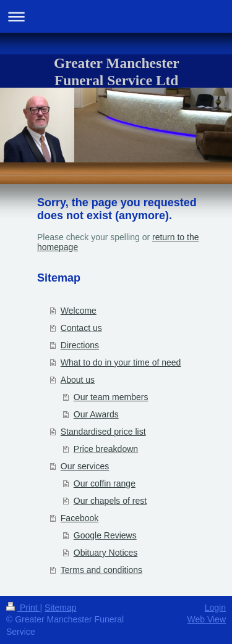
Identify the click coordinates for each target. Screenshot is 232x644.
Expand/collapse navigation (116, 16)
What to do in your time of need (121, 362)
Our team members (111, 397)
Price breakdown (106, 449)
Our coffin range (105, 483)
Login (215, 608)
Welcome (79, 311)
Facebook (79, 518)
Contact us (81, 328)
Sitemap (60, 608)
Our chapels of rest (110, 501)
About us (78, 380)
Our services (85, 466)
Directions (80, 345)
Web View (206, 619)
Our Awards (96, 414)
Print (23, 608)
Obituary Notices (105, 553)
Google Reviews (105, 535)
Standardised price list (103, 432)
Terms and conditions (101, 570)
